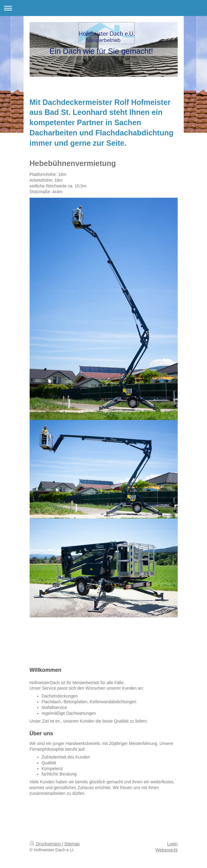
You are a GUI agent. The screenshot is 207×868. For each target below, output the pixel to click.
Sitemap (72, 844)
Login (172, 844)
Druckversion (46, 844)
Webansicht (167, 850)
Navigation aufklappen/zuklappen (103, 8)
